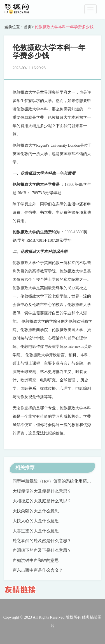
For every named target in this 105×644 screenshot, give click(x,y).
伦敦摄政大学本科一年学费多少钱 (64, 27)
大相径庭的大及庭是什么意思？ (42, 501)
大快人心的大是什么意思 (36, 521)
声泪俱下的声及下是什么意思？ (42, 550)
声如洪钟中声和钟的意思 (36, 560)
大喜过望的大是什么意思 (36, 531)
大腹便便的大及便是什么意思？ (42, 491)
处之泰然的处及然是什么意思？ (42, 541)
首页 (28, 27)
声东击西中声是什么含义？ (38, 570)
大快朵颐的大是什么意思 (36, 511)
